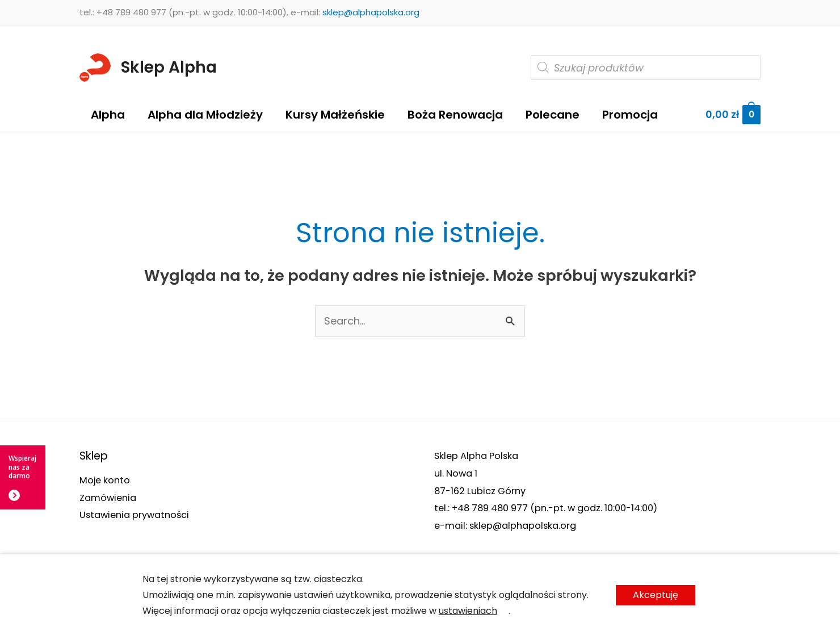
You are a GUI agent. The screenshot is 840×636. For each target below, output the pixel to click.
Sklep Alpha (169, 67)
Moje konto (105, 480)
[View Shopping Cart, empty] (733, 115)
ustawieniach (468, 611)
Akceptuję (656, 595)
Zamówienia (108, 498)
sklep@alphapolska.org (371, 12)
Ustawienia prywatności (134, 515)
